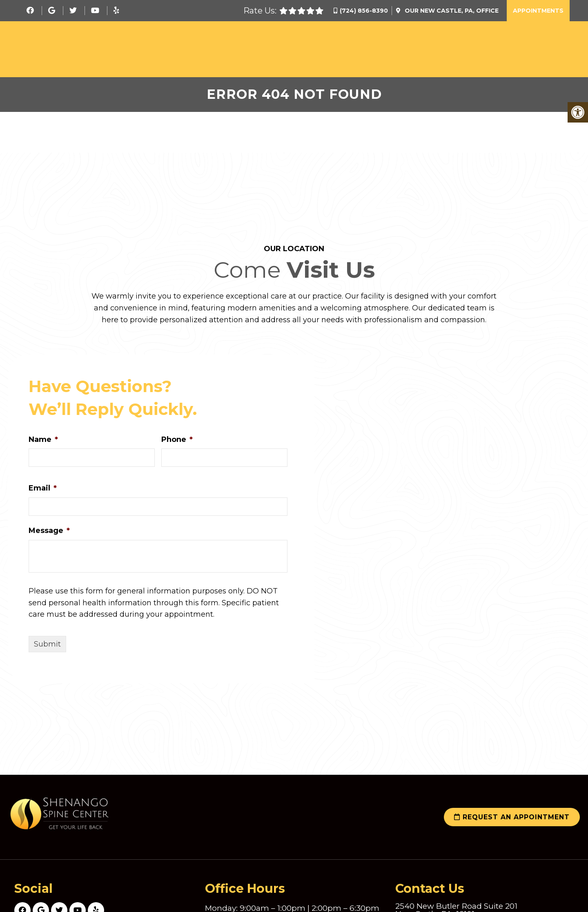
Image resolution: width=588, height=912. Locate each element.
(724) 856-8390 (364, 11)
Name (43, 439)
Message (49, 531)
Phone (177, 439)
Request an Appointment (512, 817)
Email (43, 488)
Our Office (451, 11)
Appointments (538, 11)
